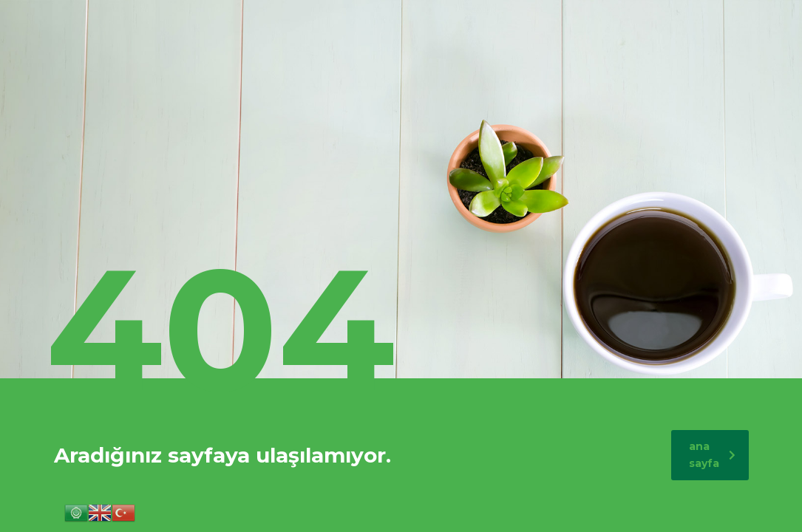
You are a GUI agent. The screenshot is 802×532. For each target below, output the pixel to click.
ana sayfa (712, 455)
